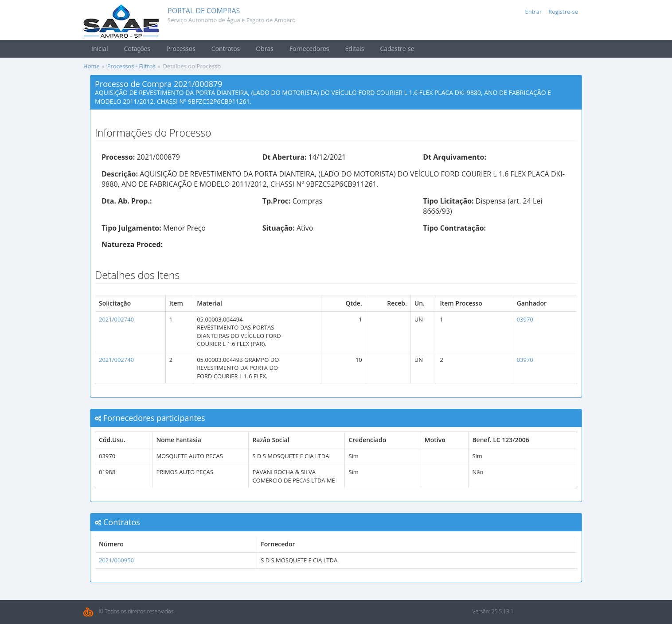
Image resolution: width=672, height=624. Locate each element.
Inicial (100, 49)
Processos (181, 49)
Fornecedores (309, 49)
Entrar (534, 12)
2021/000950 (116, 560)
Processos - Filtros (131, 66)
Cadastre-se (397, 49)
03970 (525, 319)
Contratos (226, 49)
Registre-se (563, 12)
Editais (355, 49)
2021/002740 (116, 319)
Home (92, 66)
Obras (265, 49)
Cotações (137, 49)
